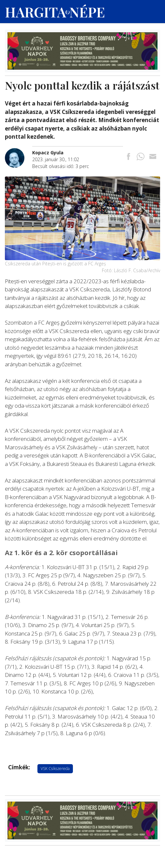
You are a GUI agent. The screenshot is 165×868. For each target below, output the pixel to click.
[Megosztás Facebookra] (129, 157)
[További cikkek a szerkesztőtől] (19, 152)
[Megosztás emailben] (153, 157)
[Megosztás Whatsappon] (141, 157)
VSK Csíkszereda (55, 769)
